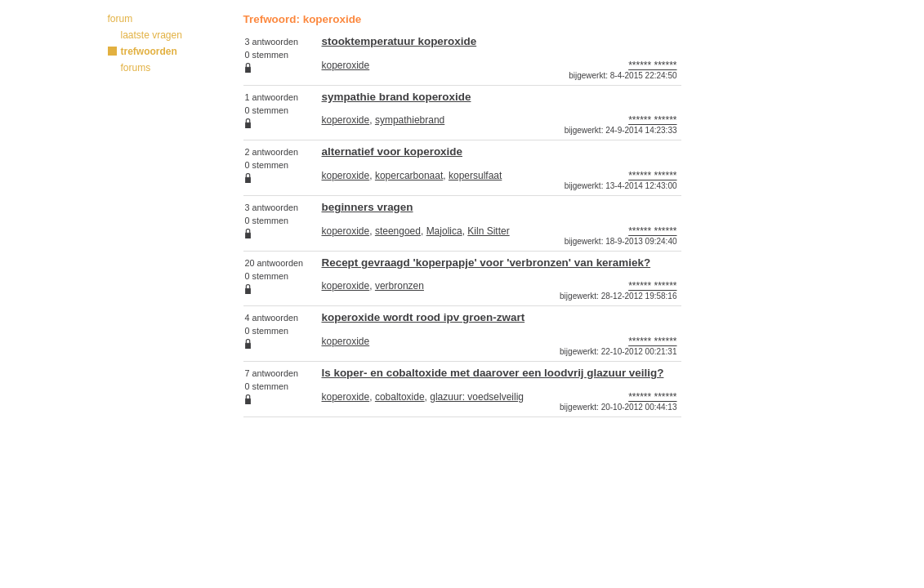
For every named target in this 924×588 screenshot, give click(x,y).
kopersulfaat (475, 176)
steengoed (398, 231)
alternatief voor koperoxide (393, 151)
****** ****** (652, 65)
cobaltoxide (400, 397)
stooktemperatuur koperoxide (400, 41)
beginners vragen (368, 207)
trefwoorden (149, 51)
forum (121, 19)
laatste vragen (152, 35)
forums (136, 68)
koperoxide (346, 65)
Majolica (444, 231)
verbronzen (400, 286)
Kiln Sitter (488, 231)
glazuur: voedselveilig (477, 397)
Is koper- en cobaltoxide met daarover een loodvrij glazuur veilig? (493, 373)
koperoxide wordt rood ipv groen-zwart (424, 317)
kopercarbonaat (409, 176)
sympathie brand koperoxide (397, 97)
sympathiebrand (410, 120)
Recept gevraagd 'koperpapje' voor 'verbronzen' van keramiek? (487, 263)
